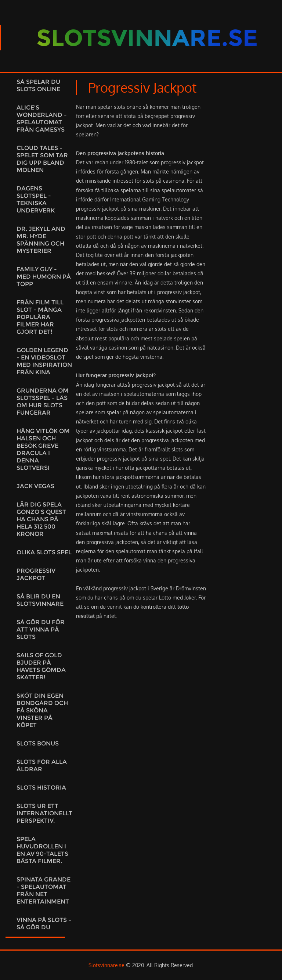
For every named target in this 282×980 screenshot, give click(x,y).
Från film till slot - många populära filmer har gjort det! (40, 317)
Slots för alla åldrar (42, 766)
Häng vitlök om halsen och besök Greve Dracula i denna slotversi (43, 449)
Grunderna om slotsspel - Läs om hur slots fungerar (43, 402)
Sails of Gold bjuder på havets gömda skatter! (41, 666)
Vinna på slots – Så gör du (44, 924)
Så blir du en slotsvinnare (40, 600)
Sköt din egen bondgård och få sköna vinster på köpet (42, 710)
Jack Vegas (35, 486)
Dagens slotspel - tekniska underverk (36, 199)
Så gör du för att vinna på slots (41, 630)
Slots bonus (38, 743)
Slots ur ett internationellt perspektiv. (44, 813)
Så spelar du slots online (38, 85)
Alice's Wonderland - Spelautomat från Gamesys (42, 119)
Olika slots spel (44, 552)
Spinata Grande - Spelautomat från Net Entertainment (44, 890)
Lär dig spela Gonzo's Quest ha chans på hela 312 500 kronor (41, 519)
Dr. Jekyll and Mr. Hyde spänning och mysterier (41, 240)
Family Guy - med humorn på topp (44, 277)
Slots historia (41, 788)
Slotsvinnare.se (106, 965)
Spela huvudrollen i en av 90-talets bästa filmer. (42, 850)
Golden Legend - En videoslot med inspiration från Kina (44, 361)
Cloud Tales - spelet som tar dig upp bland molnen (42, 159)
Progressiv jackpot (36, 574)
